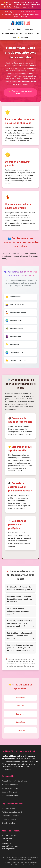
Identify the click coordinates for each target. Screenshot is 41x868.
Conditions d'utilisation (11, 816)
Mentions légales (8, 808)
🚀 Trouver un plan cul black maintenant (21, 92)
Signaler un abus (9, 823)
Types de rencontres (10, 33)
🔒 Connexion (23, 38)
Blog (14, 38)
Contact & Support (9, 819)
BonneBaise (20, 722)
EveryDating (21, 730)
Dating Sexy (21, 714)
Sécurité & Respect (27, 33)
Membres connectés (10, 785)
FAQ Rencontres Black (11, 796)
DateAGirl (20, 706)
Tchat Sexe (20, 698)
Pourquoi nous (28, 29)
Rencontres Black (14, 29)
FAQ (37, 33)
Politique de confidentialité (12, 812)
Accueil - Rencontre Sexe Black (14, 781)
